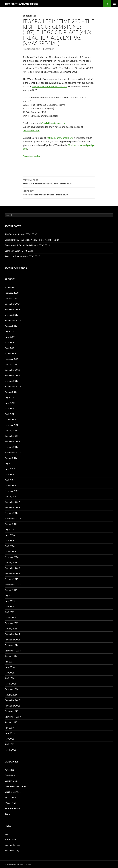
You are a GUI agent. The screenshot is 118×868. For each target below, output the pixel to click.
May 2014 (9, 673)
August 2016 (11, 524)
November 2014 (12, 640)
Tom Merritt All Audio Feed (22, 4)
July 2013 (9, 728)
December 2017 (12, 436)
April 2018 (10, 414)
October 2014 (11, 645)
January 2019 (11, 364)
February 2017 (12, 491)
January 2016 (11, 563)
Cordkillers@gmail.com (54, 123)
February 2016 (12, 557)
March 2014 (10, 684)
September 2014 (13, 651)
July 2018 (9, 397)
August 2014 (11, 656)
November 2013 (12, 706)
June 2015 (10, 601)
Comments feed (12, 845)
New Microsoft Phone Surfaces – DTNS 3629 (59, 193)
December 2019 (12, 304)
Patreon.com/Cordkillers (60, 138)
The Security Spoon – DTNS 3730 (21, 234)
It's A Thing (10, 803)
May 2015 (9, 607)
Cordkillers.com (31, 130)
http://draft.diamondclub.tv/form (50, 86)
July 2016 (9, 530)
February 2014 (12, 689)
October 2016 (11, 513)
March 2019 (10, 353)
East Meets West (13, 792)
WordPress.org (12, 850)
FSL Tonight (10, 797)
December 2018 (12, 370)
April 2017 (10, 480)
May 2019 (9, 342)
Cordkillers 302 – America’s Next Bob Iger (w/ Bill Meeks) (32, 240)
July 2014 (9, 662)
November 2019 (12, 309)
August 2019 (11, 326)
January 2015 (11, 629)
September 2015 (13, 585)
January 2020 (11, 298)
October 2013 (11, 711)
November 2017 (12, 441)
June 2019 (10, 337)
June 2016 (10, 535)
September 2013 (13, 717)
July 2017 (9, 463)
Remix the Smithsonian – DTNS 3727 (22, 256)
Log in (7, 834)
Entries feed (11, 839)
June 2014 (10, 667)
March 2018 (10, 419)
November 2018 (12, 375)
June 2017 (10, 469)
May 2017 (9, 474)
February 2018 (12, 425)
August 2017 (11, 458)
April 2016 (10, 546)
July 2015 (9, 596)
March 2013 (10, 750)
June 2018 (10, 403)
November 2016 (12, 507)
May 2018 (9, 408)
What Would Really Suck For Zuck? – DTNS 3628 (59, 182)
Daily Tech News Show (16, 786)
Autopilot (9, 770)
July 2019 (9, 331)
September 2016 (13, 518)
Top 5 (7, 814)
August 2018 (11, 392)
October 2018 (11, 381)
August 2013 (11, 722)
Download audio (31, 156)
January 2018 (11, 430)
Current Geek (11, 781)
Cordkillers (29, 16)
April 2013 (10, 744)
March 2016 (10, 552)
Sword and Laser (13, 808)
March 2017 (10, 485)
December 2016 (12, 502)
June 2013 (10, 733)
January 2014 (11, 695)
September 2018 (13, 386)
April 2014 (10, 678)
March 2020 (10, 287)
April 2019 (10, 348)
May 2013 (9, 739)
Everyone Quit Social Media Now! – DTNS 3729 (27, 245)
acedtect (49, 49)
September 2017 (13, 452)
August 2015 (11, 590)
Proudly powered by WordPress (18, 864)
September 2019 (13, 320)
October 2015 (11, 579)
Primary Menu (114, 4)
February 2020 (12, 293)
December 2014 (12, 634)
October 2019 (11, 315)
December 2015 (12, 568)
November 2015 (12, 574)
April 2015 (10, 612)
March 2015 (10, 618)
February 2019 (12, 359)
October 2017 (11, 447)
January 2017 (11, 496)
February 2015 (12, 623)
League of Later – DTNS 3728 (19, 251)
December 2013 (12, 700)
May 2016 (9, 541)
